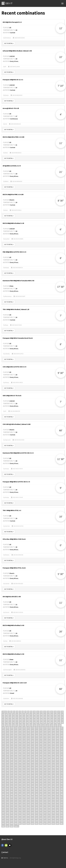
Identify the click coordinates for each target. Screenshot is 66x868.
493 (49, 794)
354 (32, 770)
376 (62, 773)
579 (32, 810)
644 (53, 821)
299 (53, 760)
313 (49, 762)
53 (59, 717)
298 (49, 760)
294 (32, 760)
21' (61, 172)
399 (32, 778)
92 (6, 725)
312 (45, 762)
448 (49, 786)
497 (3, 797)
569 (53, 808)
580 (37, 810)
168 (7, 738)
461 (41, 789)
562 (24, 808)
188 (28, 741)
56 (6, 720)
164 (53, 736)
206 (41, 744)
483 (7, 794)
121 (62, 728)
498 (7, 797)
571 (62, 808)
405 (57, 778)
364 (12, 773)
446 (41, 786)
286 (62, 757)
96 (20, 725)
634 (12, 821)
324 (32, 765)
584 (53, 810)
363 (7, 773)
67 (45, 720)
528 (7, 802)
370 (37, 773)
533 (28, 802)
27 (31, 715)
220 (37, 746)
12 (41, 712)
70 (55, 720)
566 (41, 808)
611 (41, 816)
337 (24, 768)
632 (3, 821)
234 (32, 749)
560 (16, 808)
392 (3, 778)
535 (37, 802)
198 (7, 744)
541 (62, 802)
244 (12, 752)
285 (57, 757)
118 (49, 728)
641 (41, 821)
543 (7, 805)
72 (62, 720)
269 (53, 754)
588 (7, 813)
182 (3, 741)
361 (62, 770)
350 (16, 770)
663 (7, 826)
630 (57, 818)
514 (12, 800)
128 (28, 731)
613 (49, 816)
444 (32, 786)
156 (20, 736)
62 (27, 720)
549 (32, 805)
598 (49, 813)
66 (41, 720)
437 (3, 786)
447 (45, 786)
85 (45, 722)
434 (53, 784)
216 (20, 746)
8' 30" (61, 201)
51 (52, 717)
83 (38, 722)
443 (28, 786)
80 (27, 722)
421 (62, 781)
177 (45, 738)
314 (53, 762)
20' (61, 631)
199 (12, 744)
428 (28, 784)
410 (16, 781)
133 (49, 731)
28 (34, 715)
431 (41, 784)
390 (57, 776)
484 (12, 794)
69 (52, 720)
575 (16, 810)
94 (13, 725)
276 (20, 757)
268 (49, 754)
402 (45, 778)
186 (20, 741)
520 (37, 800)
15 (52, 712)
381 (20, 776)
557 (3, 808)
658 (49, 823)
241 (62, 749)
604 (12, 816)
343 (49, 768)
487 (24, 794)
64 (34, 720)
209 (53, 744)
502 (24, 797)
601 (62, 813)
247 (24, 752)
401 (41, 778)
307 (24, 762)
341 (41, 768)
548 (28, 805)
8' (61, 258)
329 (53, 765)
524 (53, 800)
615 (57, 816)
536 (41, 802)
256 (62, 752)
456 (20, 789)
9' (61, 488)
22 (13, 715)
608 (28, 816)
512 (3, 800)
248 (28, 752)
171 (20, 738)
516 (20, 800)
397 (24, 778)
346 (62, 768)
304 (12, 762)
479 (53, 792)
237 (45, 749)
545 (16, 805)
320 (16, 765)
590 (16, 813)
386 (41, 776)
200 (16, 744)
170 (16, 738)
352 (24, 770)
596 (41, 813)
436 (62, 784)
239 (53, 749)
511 (62, 797)
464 (53, 789)
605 (16, 816)
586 (62, 810)
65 (38, 720)
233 (28, 749)
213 (7, 746)
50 (48, 717)
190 (37, 741)
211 (62, 744)
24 (20, 715)
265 (37, 754)
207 (45, 744)
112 (24, 728)
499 (12, 797)
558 (7, 808)
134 (53, 731)
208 (49, 744)
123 (7, 731)
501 (20, 797)
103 (47, 725)
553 (49, 805)
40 (13, 717)
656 (41, 823)
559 (12, 808)
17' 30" (61, 287)
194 (53, 741)
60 (20, 720)
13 (45, 712)
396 (20, 778)
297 (45, 760)
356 (41, 770)
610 (37, 816)
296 (41, 760)
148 (49, 733)
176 (41, 738)
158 (28, 736)
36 (62, 715)
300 (57, 760)
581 (41, 810)
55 (3, 720)
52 (55, 717)
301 (62, 760)
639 (32, 821)
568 (49, 808)
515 (16, 800)
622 (24, 818)
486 (20, 794)
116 (41, 728)
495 (57, 794)
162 (45, 736)
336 (20, 768)
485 (16, 794)
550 (37, 805)
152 (3, 736)
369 (32, 773)
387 (45, 776)
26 (27, 715)
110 (16, 728)
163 (49, 736)
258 (7, 754)
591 (20, 813)
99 (31, 725)
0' (61, 545)
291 (20, 760)
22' (61, 57)
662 (3, 826)
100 (35, 725)
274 (12, 757)
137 (3, 733)
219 (32, 746)
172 (24, 738)
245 (16, 752)
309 (32, 762)
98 (27, 725)
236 (41, 749)
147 (45, 733)
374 (53, 773)
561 (20, 808)
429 (32, 784)
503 (28, 797)
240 (57, 749)
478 (49, 792)
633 (7, 821)
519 (32, 800)
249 (32, 752)
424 (12, 784)
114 (32, 728)
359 (53, 770)
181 (62, 738)
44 (27, 717)
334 (12, 768)
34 (55, 715)
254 (53, 752)
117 (45, 728)
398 (28, 778)
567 (45, 808)
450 (57, 786)
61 (24, 720)
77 (17, 722)
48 (41, 717)
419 (53, 781)
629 (53, 818)
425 (16, 784)
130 (37, 731)
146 (41, 733)
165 (57, 736)
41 (17, 717)
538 (49, 802)
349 (12, 770)
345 (57, 768)
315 (57, 762)
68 (48, 720)
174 (32, 738)
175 (37, 738)
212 (3, 746)
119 (53, 728)
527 (3, 802)
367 (24, 773)
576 (20, 810)
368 (28, 773)
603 (7, 816)
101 (39, 725)
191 (41, 741)
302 (3, 762)
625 (37, 818)
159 (32, 736)
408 (7, 781)
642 (45, 821)
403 (49, 778)
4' (61, 114)
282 (45, 757)
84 (41, 722)
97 (24, 725)
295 (37, 760)
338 (28, 768)
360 (57, 770)
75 (10, 722)
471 (20, 792)
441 (20, 786)
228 (7, 749)
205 (37, 744)
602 (3, 816)
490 (37, 794)
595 (37, 813)
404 (53, 778)
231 (20, 749)
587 (3, 813)
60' (61, 430)
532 (24, 802)
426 (20, 784)
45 (31, 717)
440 (16, 786)
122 (3, 731)
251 (41, 752)
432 (45, 784)
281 (41, 757)
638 (28, 821)
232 (24, 749)
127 (24, 731)
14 (48, 712)
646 (62, 821)
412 (24, 781)
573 (7, 810)
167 (3, 738)
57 (10, 720)
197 (3, 744)
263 (28, 754)
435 (57, 784)
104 (51, 725)
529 (12, 802)
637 (24, 821)
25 (24, 715)
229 (12, 749)
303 (7, 762)
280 (37, 757)
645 (57, 821)
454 (12, 789)
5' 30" (61, 574)
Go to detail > (9, 43)
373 (49, 773)
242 (3, 752)
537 (45, 802)
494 (53, 794)
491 (41, 794)
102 (43, 725)
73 (3, 722)
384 (32, 776)
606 (20, 816)
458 (28, 789)
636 (20, 821)
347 (3, 770)
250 (37, 752)
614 (53, 816)
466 (62, 789)
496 (62, 794)
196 (62, 741)
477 (45, 792)
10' (61, 517)
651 (20, 823)
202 (24, 744)
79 (24, 722)
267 (45, 754)
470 (16, 792)
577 (24, 810)
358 (49, 770)
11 (38, 712)
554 (53, 805)
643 (49, 821)
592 (24, 813)
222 (45, 746)
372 (45, 773)
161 (41, 736)
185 (16, 741)
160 (37, 736)
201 (20, 744)
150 (57, 733)
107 (3, 728)
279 (32, 757)
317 (3, 765)
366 (20, 773)
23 (17, 715)
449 (53, 786)
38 (6, 717)
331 (62, 765)
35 (59, 715)
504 (32, 797)
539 (53, 802)
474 (32, 792)
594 (32, 813)
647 (3, 823)
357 (45, 770)
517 (24, 800)
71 (59, 720)
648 (7, 823)
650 (16, 823)
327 (45, 765)
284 (53, 757)
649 (12, 823)
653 (28, 823)
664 (12, 826)
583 (49, 810)
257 (3, 754)
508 (49, 797)
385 (37, 776)
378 (7, 776)
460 (37, 789)
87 (52, 722)
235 (37, 749)
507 (45, 797)
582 (45, 810)
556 (62, 805)
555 (57, 805)
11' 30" (61, 459)
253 (49, 752)
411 (20, 781)
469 (12, 792)
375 (57, 773)
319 (12, 765)
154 (12, 736)
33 (52, 715)
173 (28, 738)
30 (41, 715)
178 (49, 738)
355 (37, 770)
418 (49, 781)
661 (62, 823)
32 (48, 715)
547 (24, 805)
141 (20, 733)
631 (62, 818)
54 (62, 717)
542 (3, 805)
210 (57, 744)
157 (24, 736)
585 (57, 810)
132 (45, 731)
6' (61, 229)
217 (24, 746)
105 (55, 725)
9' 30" (61, 373)
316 (62, 762)
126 (20, 731)
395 (16, 778)
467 (3, 792)
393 (7, 778)
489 (32, 794)
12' (61, 28)
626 (41, 818)
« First (4, 712)
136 (62, 731)
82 (34, 722)
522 (45, 800)
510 (57, 797)
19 (3, 715)
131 (41, 731)
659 (53, 823)
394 (12, 778)
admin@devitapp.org (15, 858)
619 (12, 818)
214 (12, 746)
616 (62, 816)
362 (3, 773)
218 (28, 746)
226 (62, 746)
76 (13, 722)
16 (55, 712)
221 (41, 746)
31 (45, 715)
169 (12, 738)
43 (24, 717)
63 (31, 720)
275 (16, 757)
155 (16, 736)
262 (24, 754)
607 (24, 816)
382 (24, 776)
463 (49, 789)
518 (28, 800)
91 (3, 725)
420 (57, 781)
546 (20, 805)
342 (45, 768)
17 (59, 712)
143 (28, 733)
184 (12, 741)
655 (37, 823)
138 (7, 733)
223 (49, 746)
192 (45, 741)
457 (24, 789)
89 (59, 722)
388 (49, 776)
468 (7, 792)
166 (62, 736)
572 (3, 810)
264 (32, 754)
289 (12, 760)
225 (57, 746)
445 (37, 786)
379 (12, 776)
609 (32, 816)
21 (10, 715)
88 (55, 722)
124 (12, 731)
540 (57, 802)
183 (7, 741)
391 (62, 776)
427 (24, 784)
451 (62, 786)
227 (3, 749)
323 (28, 765)
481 (62, 792)
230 (16, 749)
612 (45, 816)
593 (28, 813)
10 (34, 712)
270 (57, 754)
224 (53, 746)
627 (45, 818)
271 (62, 754)
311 (41, 762)
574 (12, 810)
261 (20, 754)
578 (28, 810)
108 (7, 728)
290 (16, 760)
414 (32, 781)
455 (16, 789)
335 (16, 768)
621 (20, 818)
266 (41, 754)
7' (61, 316)
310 (37, 762)
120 (57, 728)
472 (24, 792)
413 (28, 781)
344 (53, 768)
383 (28, 776)
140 (16, 733)
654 (32, 823)
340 (37, 768)
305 (16, 762)
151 (62, 733)
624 (32, 818)
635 (16, 821)
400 (37, 778)
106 (60, 725)
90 (62, 722)
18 (62, 712)
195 (57, 741)
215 (16, 746)
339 (32, 768)
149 (53, 733)
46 (34, 717)
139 (12, 733)
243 (7, 752)
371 (41, 773)
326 (41, 765)
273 (7, 757)
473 (28, 792)
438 (7, 786)
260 (16, 754)
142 (24, 733)
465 (57, 789)
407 (3, 781)
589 (12, 813)
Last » (17, 826)
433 (49, 784)
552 (45, 805)
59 (17, 720)
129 (32, 731)
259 (12, 754)
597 (45, 813)
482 (3, 794)
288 (7, 760)
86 (48, 722)
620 (16, 818)
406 (62, 778)
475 (37, 792)
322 (24, 765)
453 (7, 789)
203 (28, 744)
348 (7, 770)
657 (45, 823)
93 (10, 725)
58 (13, 720)
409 (12, 781)
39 (10, 717)
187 (24, 741)
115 (37, 728)
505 (37, 797)
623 (28, 818)
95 (17, 725)
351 (20, 770)
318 (7, 765)
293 (28, 760)
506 (41, 797)
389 (53, 776)
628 (49, 818)
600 (57, 813)
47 (38, 717)
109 (12, 728)
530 (16, 802)
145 (37, 733)
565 (37, 808)
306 (20, 762)
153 (7, 736)
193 (49, 741)
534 (32, 802)
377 (3, 776)
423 (7, 784)
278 (28, 757)
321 (20, 765)
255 (57, 752)
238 (49, 749)
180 (57, 738)
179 (53, 738)
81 (31, 722)
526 (62, 800)
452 (3, 789)
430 (37, 784)
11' (61, 143)
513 (7, 800)
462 (45, 789)
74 (6, 722)
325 (37, 765)
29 (38, 715)
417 (45, 781)
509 (53, 797)
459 (32, 789)
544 (12, 805)
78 (20, 722)
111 (20, 728)
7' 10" (61, 86)
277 (24, 757)
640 (37, 821)
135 (57, 731)
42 (20, 717)
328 (49, 765)
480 (57, 792)
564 (32, 808)
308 (28, 762)
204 (32, 744)
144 (32, 733)
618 (7, 818)
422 (3, 784)
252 (45, 752)
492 (45, 794)
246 (20, 752)
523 (49, 800)
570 (57, 808)
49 (45, 717)
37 (3, 717)
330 (57, 765)
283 (49, 757)
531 (20, 802)
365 (16, 773)
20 (6, 715)
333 (7, 768)
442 (24, 786)
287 (3, 760)
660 (57, 823)
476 (41, 792)
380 (16, 776)
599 (53, 813)
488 (28, 794)
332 (3, 768)
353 (28, 770)
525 (57, 800)
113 (28, 728)
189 (32, 741)
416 (41, 781)
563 (28, 808)
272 (3, 757)
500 (16, 797)
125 (16, 731)
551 (41, 805)
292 (24, 760)
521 (41, 800)
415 (37, 781)
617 (3, 818)
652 (24, 823)
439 (12, 786)
